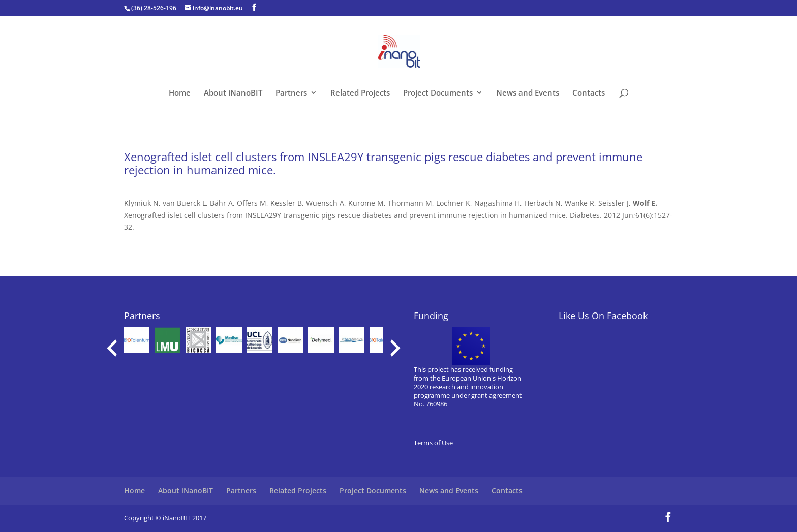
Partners (291, 93)
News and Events (528, 93)
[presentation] (112, 348)
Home (180, 93)
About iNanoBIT (233, 93)
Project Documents (438, 93)
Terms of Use (433, 443)
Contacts (589, 93)
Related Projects (360, 93)
